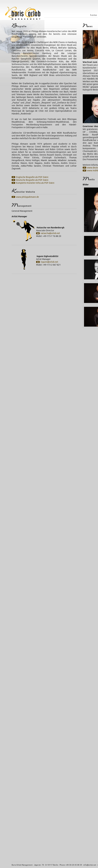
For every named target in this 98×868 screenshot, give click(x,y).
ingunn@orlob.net (49, 262)
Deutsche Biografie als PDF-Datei (32, 180)
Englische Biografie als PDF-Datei (32, 177)
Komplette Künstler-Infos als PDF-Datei (35, 183)
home (94, 15)
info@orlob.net (90, 865)
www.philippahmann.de (27, 197)
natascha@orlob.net (50, 233)
